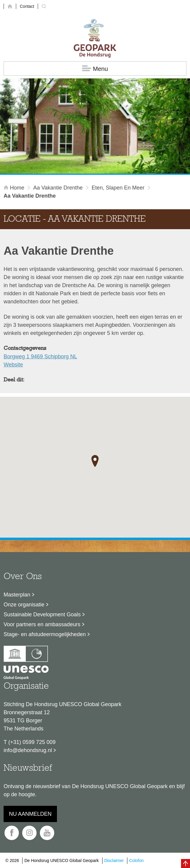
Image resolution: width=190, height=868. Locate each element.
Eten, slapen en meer (118, 188)
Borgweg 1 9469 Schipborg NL (40, 357)
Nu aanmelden (30, 814)
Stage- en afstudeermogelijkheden (45, 634)
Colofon (136, 860)
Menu (95, 69)
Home (15, 188)
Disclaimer (114, 860)
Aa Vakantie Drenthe (58, 188)
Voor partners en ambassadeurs (42, 624)
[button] (95, 461)
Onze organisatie (24, 605)
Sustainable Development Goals (42, 615)
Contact (27, 6)
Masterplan (17, 595)
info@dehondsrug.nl (28, 750)
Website (13, 365)
